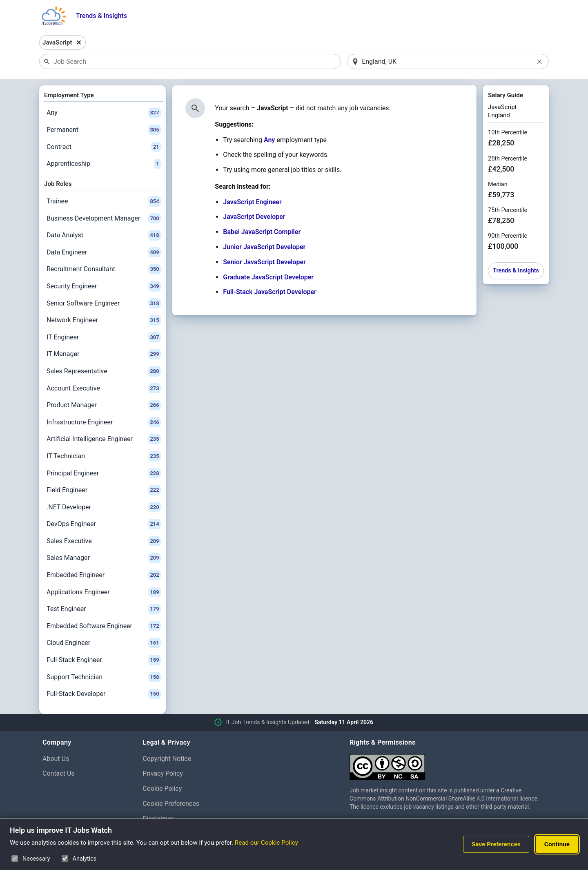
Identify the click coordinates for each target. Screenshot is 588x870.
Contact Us (59, 773)
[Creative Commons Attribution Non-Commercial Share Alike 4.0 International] (448, 764)
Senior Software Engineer (104, 303)
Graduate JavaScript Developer (268, 277)
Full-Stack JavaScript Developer (270, 292)
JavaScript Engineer (252, 202)
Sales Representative (104, 371)
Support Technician (104, 677)
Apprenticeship (104, 164)
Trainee (104, 201)
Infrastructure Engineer (104, 422)
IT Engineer (104, 337)
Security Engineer (104, 286)
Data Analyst (104, 235)
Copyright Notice (167, 759)
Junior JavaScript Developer (264, 247)
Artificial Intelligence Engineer (104, 439)
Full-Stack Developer (104, 694)
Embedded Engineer (104, 575)
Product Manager (104, 405)
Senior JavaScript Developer (264, 262)
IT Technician (104, 456)
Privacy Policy (163, 773)
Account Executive (104, 388)
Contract (104, 147)
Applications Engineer (104, 592)
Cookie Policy (162, 789)
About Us (56, 759)
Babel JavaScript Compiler (262, 232)
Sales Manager (104, 558)
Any (104, 113)
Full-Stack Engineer (104, 660)
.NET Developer (104, 507)
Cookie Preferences (171, 804)
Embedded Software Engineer (104, 626)
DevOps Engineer (104, 524)
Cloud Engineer (104, 643)
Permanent (104, 130)
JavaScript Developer (254, 217)
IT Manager (104, 354)
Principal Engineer (104, 473)
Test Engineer (104, 609)
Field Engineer (104, 490)
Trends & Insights (101, 16)
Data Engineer (104, 252)
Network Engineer (104, 320)
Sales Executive (104, 541)
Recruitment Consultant (104, 269)
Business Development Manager (104, 219)
